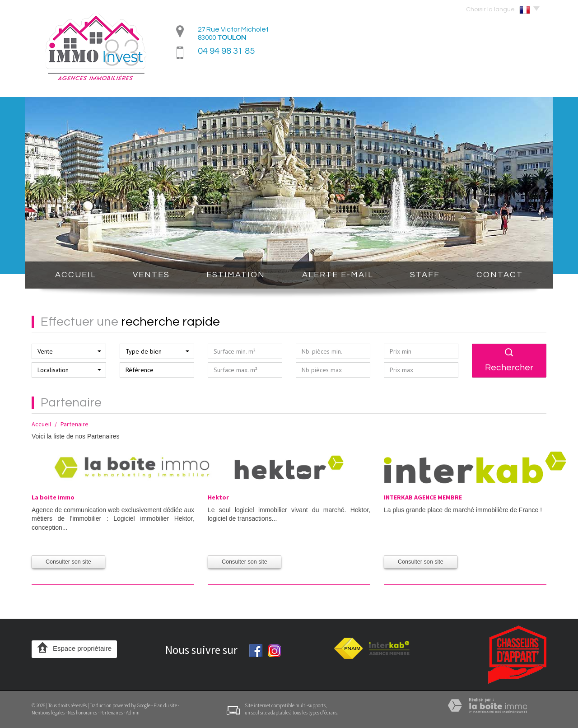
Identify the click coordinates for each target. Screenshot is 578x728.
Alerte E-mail (338, 275)
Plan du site (165, 705)
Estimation (236, 275)
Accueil (76, 275)
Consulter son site (68, 562)
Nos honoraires (82, 713)
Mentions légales (48, 713)
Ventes (151, 275)
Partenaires (112, 713)
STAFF (425, 275)
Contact (500, 275)
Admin (133, 713)
